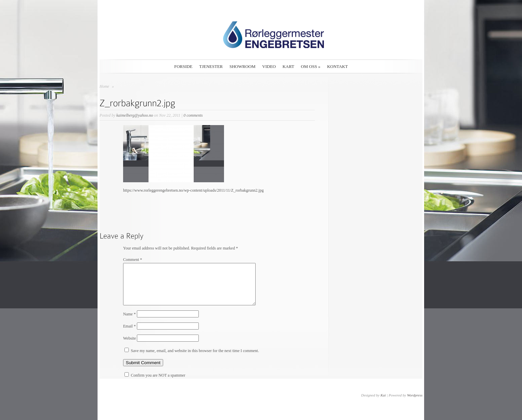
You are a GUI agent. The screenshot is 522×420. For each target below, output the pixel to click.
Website (129, 346)
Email (129, 334)
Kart (288, 66)
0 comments (193, 115)
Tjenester (211, 66)
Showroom (242, 66)
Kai (383, 403)
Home (104, 86)
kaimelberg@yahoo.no (135, 115)
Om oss (311, 66)
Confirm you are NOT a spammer (155, 383)
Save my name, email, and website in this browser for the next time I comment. (195, 359)
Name (129, 322)
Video (269, 66)
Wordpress (415, 403)
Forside (183, 66)
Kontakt (337, 66)
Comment (133, 260)
